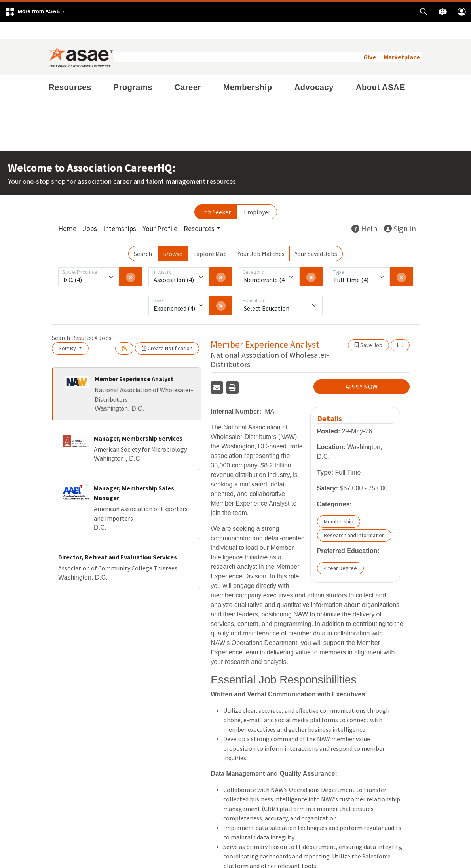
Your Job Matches (261, 236)
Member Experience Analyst (134, 361)
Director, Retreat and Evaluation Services (118, 540)
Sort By (68, 331)
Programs (133, 70)
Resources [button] (199, 211)
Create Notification (167, 331)
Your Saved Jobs (316, 236)
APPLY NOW (362, 370)
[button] (35, 12)
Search (143, 236)
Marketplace (402, 40)
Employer (257, 195)
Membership (248, 70)
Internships (120, 211)
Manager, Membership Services (138, 421)
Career (188, 70)
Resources (70, 70)
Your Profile (160, 211)
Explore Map (210, 236)
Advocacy (314, 70)
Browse (172, 236)
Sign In (400, 211)
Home (67, 211)
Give (370, 40)
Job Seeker (216, 195)
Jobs (90, 211)
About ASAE (380, 70)
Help (365, 211)
